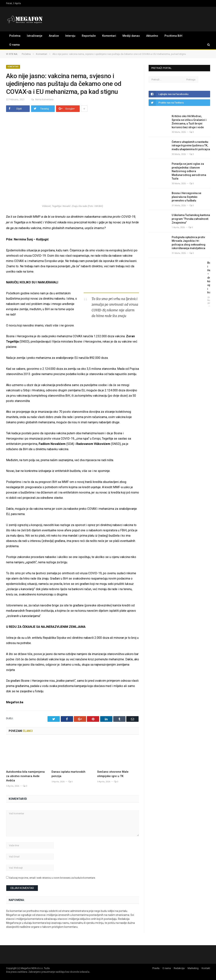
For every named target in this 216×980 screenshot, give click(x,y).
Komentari (109, 36)
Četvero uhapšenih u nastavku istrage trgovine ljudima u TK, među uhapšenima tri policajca (191, 146)
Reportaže (89, 36)
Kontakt (206, 968)
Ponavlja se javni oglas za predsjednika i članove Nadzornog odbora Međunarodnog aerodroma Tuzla (189, 171)
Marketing (193, 968)
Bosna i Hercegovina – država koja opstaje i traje (209, 278)
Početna (15, 36)
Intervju (70, 36)
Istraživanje (35, 36)
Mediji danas (131, 36)
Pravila (156, 968)
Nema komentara (41, 99)
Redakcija (179, 968)
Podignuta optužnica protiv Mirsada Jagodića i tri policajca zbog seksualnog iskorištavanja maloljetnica (189, 243)
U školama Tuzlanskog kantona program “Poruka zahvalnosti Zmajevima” (191, 219)
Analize (54, 36)
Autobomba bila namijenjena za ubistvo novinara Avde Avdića (25, 776)
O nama (14, 45)
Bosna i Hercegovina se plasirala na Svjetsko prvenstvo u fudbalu (186, 197)
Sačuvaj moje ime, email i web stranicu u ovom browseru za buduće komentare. (52, 878)
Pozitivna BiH (173, 36)
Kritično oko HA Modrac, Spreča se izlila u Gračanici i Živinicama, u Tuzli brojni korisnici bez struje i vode (189, 122)
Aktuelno (152, 36)
